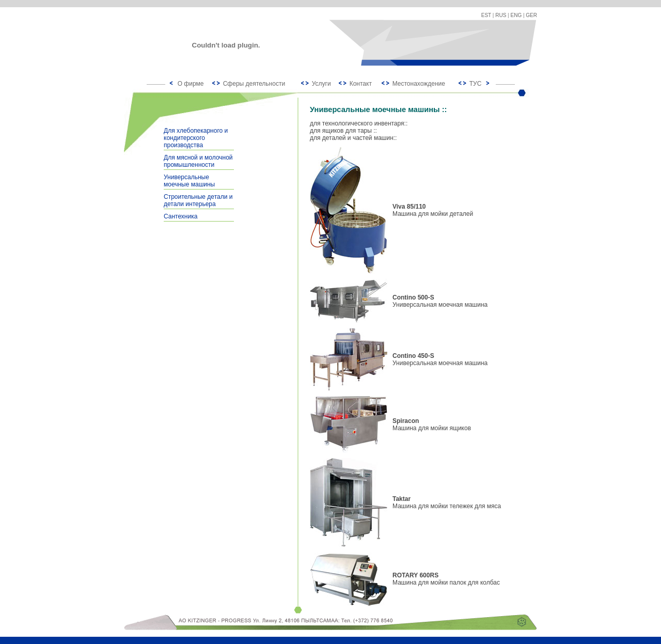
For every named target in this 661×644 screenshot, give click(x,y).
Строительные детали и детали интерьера (198, 200)
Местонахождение (419, 84)
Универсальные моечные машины (189, 181)
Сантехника (180, 216)
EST (486, 15)
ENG (516, 15)
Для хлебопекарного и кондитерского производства (196, 138)
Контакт (361, 84)
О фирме (191, 84)
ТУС (476, 84)
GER (531, 15)
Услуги (321, 84)
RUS (501, 15)
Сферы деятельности (254, 84)
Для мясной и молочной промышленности (198, 161)
